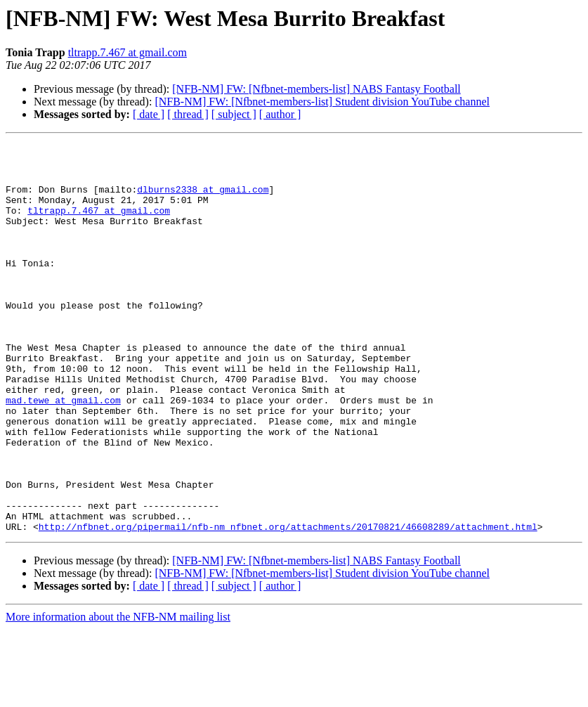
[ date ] (149, 114)
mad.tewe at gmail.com (63, 453)
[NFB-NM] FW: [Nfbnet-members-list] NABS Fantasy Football (316, 89)
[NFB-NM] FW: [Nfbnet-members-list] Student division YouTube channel (322, 102)
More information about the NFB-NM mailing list (118, 695)
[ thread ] (188, 114)
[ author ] (280, 114)
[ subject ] (234, 114)
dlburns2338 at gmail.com (203, 200)
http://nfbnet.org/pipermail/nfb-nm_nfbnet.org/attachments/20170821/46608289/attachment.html (288, 604)
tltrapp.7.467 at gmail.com (128, 52)
